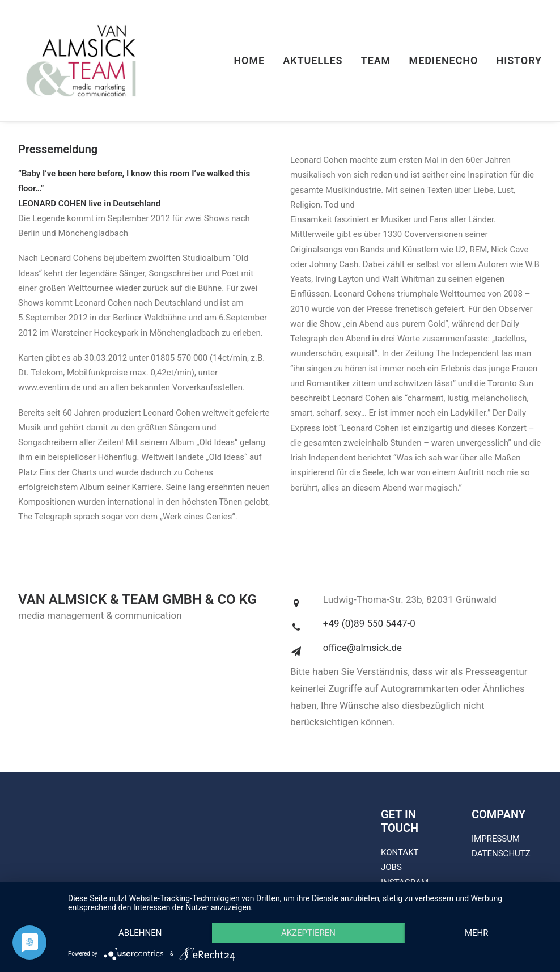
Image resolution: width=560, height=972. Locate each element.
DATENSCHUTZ (501, 853)
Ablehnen (140, 933)
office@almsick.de (362, 648)
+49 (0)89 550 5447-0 (369, 623)
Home (249, 60)
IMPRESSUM (496, 839)
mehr (477, 933)
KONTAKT (400, 852)
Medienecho (444, 60)
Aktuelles (313, 60)
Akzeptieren (308, 933)
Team (376, 60)
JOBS (391, 867)
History (519, 60)
